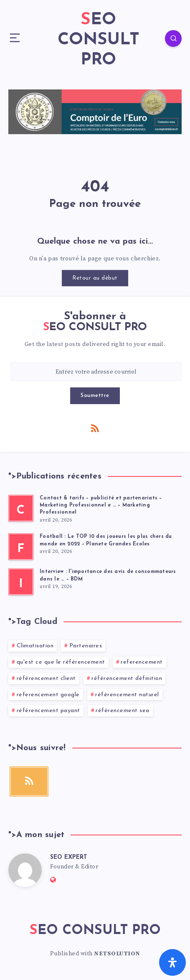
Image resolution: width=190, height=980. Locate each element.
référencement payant (48, 711)
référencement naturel (127, 695)
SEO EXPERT (69, 857)
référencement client (46, 678)
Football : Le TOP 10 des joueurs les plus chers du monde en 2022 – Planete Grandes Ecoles (106, 540)
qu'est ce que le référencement (61, 662)
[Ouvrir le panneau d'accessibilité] (172, 962)
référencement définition (127, 678)
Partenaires (86, 646)
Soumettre (95, 396)
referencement (142, 662)
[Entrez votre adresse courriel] (96, 372)
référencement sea (123, 711)
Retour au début (95, 278)
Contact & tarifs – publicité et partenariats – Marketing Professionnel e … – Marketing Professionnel (101, 505)
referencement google (48, 695)
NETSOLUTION (117, 954)
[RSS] (95, 428)
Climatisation (35, 646)
